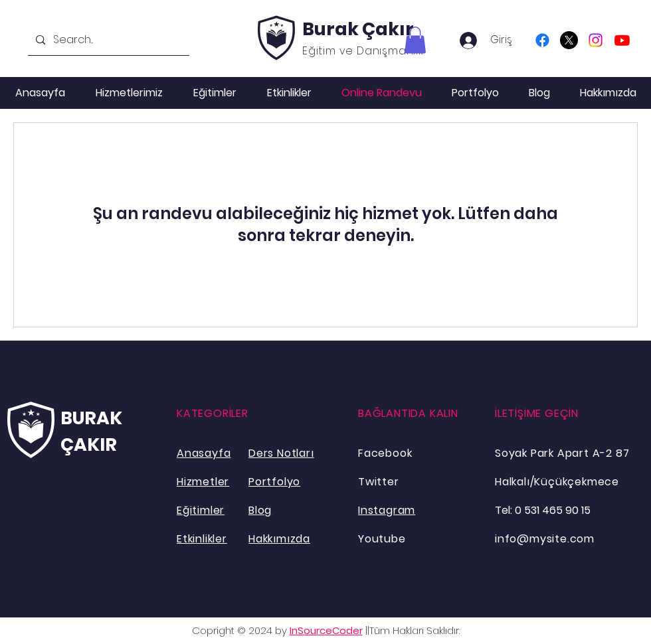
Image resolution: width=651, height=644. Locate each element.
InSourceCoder (326, 630)
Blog (260, 510)
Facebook (385, 453)
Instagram (387, 510)
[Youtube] (622, 40)
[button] (415, 40)
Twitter (379, 482)
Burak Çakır (358, 29)
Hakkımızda (279, 539)
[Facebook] (542, 40)
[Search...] (107, 40)
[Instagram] (596, 40)
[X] (569, 40)
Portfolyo (274, 482)
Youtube (382, 539)
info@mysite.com (545, 539)
